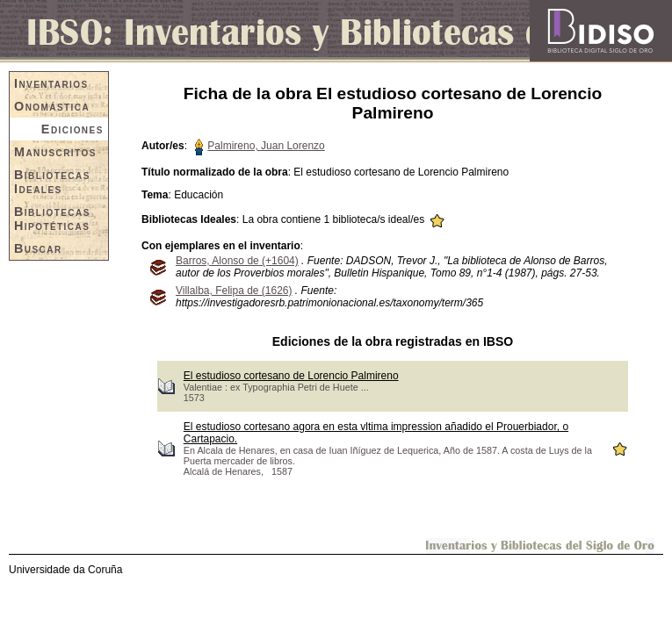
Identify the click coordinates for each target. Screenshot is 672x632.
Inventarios (51, 83)
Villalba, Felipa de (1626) (234, 291)
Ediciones (72, 129)
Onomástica (52, 106)
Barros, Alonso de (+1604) (237, 261)
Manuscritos (55, 152)
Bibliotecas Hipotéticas (52, 219)
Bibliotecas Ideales (52, 182)
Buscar (38, 248)
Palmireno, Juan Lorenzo (266, 146)
